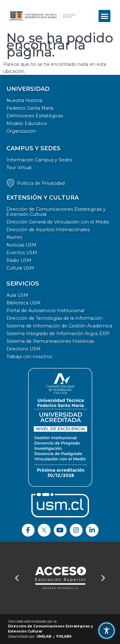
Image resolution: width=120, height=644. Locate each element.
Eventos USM (22, 253)
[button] (105, 16)
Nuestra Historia (24, 100)
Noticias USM (21, 245)
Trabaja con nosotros (29, 357)
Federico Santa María (30, 108)
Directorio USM (24, 349)
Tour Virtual (19, 168)
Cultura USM (20, 268)
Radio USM (19, 260)
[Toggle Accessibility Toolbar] (107, 631)
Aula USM (17, 295)
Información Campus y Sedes (39, 160)
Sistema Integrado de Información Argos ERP (58, 334)
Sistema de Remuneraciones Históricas (50, 341)
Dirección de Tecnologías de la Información (54, 318)
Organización (21, 131)
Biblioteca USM (24, 303)
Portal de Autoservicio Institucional (45, 310)
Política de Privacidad (41, 183)
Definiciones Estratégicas (35, 116)
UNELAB (44, 636)
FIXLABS (64, 636)
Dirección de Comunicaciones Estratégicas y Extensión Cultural (56, 212)
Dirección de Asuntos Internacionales (48, 230)
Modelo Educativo (27, 123)
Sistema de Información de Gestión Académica (59, 326)
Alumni (14, 237)
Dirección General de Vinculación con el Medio (58, 222)
